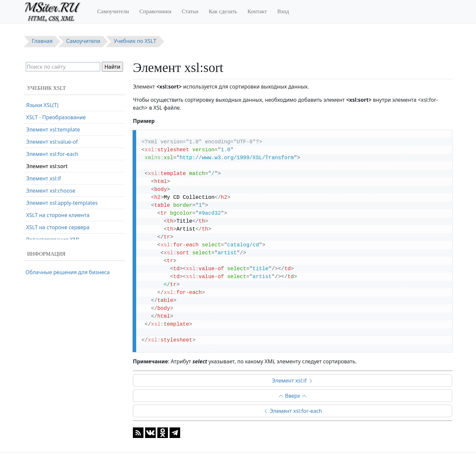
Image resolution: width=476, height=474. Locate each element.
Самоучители (113, 11)
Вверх (293, 396)
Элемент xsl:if (292, 381)
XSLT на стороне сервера (58, 227)
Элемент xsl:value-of (52, 142)
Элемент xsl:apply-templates (62, 203)
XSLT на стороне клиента (58, 215)
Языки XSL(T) (42, 105)
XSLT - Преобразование (56, 117)
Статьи (190, 11)
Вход (283, 11)
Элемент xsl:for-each (293, 411)
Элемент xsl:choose (51, 191)
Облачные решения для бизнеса (68, 272)
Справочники (156, 11)
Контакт (257, 11)
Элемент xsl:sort (47, 166)
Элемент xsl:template (53, 129)
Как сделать (223, 11)
